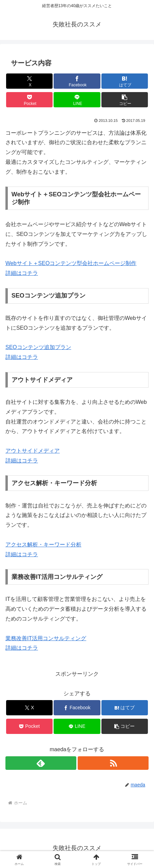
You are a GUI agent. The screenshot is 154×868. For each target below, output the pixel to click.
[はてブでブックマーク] (125, 81)
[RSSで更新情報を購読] (113, 763)
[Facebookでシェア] (77, 81)
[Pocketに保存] (29, 100)
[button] (125, 100)
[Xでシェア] (29, 81)
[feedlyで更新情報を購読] (41, 763)
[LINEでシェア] (77, 100)
